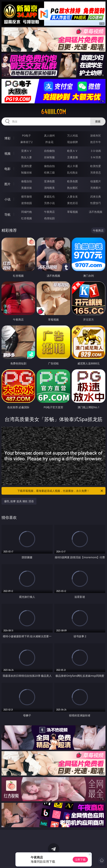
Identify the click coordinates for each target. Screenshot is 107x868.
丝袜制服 (49, 157)
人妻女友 (72, 197)
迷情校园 (27, 203)
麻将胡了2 (27, 142)
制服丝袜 (27, 172)
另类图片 (96, 188)
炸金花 (49, 142)
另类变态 (96, 172)
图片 (7, 184)
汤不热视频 (96, 212)
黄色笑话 (72, 203)
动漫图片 (96, 181)
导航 (7, 215)
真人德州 (49, 135)
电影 (7, 169)
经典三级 (49, 172)
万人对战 (72, 135)
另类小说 (49, 203)
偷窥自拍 (27, 181)
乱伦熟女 (72, 172)
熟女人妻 (27, 157)
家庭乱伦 (49, 197)
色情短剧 (49, 218)
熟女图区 (72, 188)
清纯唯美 (49, 188)
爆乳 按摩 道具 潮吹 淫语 (19, 501)
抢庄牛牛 (96, 142)
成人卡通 (72, 166)
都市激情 (27, 197)
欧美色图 (72, 181)
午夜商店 (49, 212)
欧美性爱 (96, 166)
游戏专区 (96, 135)
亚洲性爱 (27, 166)
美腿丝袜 (27, 188)
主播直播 (72, 157)
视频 (7, 154)
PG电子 (27, 135)
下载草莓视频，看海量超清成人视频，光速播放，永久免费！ (60, 491)
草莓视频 (72, 212)
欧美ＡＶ (72, 151)
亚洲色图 (49, 181)
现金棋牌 (72, 142)
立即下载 (80, 860)
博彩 (7, 138)
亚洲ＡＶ (27, 151)
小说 (7, 199)
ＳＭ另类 (96, 157)
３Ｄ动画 (96, 151)
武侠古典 (96, 197)
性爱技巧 (96, 203)
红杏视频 (27, 218)
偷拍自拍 (49, 166)
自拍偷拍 (49, 151)
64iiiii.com (53, 112)
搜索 (98, 121)
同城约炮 (27, 212)
